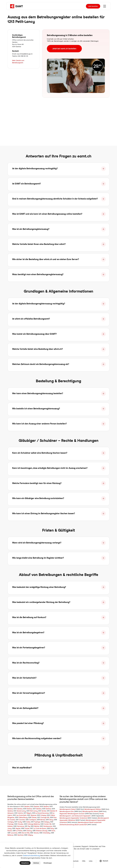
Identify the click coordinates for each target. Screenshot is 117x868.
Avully (20, 822)
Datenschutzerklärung (31, 855)
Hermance (20, 826)
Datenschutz (74, 861)
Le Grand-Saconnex (42, 813)
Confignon (33, 820)
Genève (27, 806)
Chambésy (46, 833)
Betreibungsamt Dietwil (68, 809)
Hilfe (84, 861)
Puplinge (37, 822)
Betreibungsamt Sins (67, 811)
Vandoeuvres (48, 826)
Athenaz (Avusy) (42, 831)
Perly (52, 828)
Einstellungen (48, 863)
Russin (10, 831)
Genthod (20, 835)
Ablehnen (36, 863)
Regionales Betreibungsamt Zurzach (72, 814)
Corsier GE (48, 824)
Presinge (10, 824)
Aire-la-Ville (25, 833)
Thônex (34, 817)
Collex (28, 822)
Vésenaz (33, 815)
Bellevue (10, 835)
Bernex (43, 820)
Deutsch (104, 861)
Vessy (51, 820)
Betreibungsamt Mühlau (93, 809)
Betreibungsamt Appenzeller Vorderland (73, 818)
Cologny (43, 815)
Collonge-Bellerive (34, 824)
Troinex (27, 828)
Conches (22, 820)
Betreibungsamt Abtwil (90, 811)
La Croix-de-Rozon (40, 828)
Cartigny (11, 822)
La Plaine (19, 831)
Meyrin (29, 813)
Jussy (9, 828)
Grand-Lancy (21, 811)
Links (91, 861)
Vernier (44, 811)
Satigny (47, 822)
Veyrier (18, 828)
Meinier (37, 826)
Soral (53, 831)
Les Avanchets (21, 815)
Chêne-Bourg (23, 817)
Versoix (36, 833)
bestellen (93, 6)
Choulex (20, 824)
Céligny (30, 835)
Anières (10, 826)
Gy (29, 826)
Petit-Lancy (34, 811)
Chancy (29, 831)
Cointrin (20, 813)
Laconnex (14, 833)
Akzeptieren (25, 863)
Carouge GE (45, 817)
